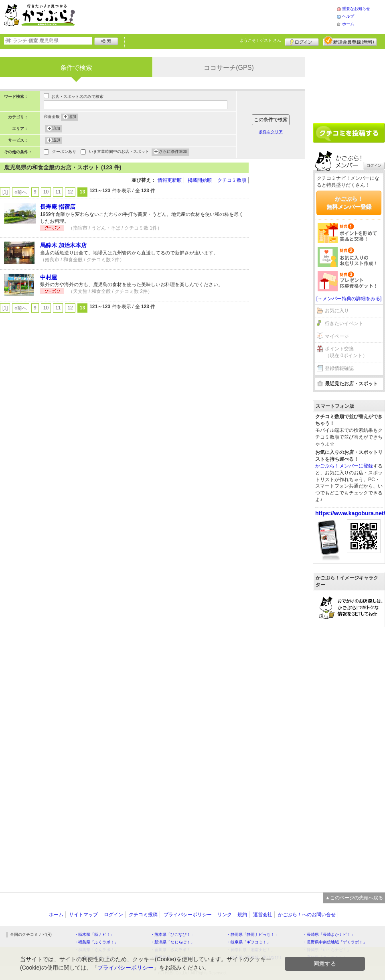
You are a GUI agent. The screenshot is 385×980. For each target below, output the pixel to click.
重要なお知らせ (356, 9)
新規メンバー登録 (350, 41)
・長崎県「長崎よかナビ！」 (329, 934)
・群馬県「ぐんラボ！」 (96, 950)
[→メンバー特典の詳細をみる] (349, 299)
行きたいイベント (344, 323)
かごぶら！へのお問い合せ (307, 915)
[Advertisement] (214, 16)
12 (70, 192)
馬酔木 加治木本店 (63, 245)
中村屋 (49, 277)
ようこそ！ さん (260, 40)
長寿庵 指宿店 (58, 207)
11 (58, 192)
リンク (225, 915)
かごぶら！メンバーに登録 (344, 466)
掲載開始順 (200, 180)
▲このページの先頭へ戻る (354, 898)
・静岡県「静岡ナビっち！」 (253, 934)
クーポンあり (64, 152)
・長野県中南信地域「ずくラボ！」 (335, 942)
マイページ (337, 336)
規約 (242, 915)
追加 (72, 117)
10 (46, 192)
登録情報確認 (339, 368)
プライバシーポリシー (188, 915)
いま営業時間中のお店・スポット (119, 152)
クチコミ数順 (232, 180)
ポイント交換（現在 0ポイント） (346, 352)
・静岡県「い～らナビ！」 (327, 950)
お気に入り (337, 311)
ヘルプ (348, 16)
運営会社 (263, 915)
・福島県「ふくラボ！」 (96, 942)
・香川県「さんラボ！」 (172, 950)
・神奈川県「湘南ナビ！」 (251, 950)
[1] (5, 192)
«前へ (21, 192)
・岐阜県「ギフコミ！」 (249, 942)
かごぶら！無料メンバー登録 (349, 203)
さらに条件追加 (173, 152)
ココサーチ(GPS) (229, 68)
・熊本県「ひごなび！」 (172, 934)
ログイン (302, 41)
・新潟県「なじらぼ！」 (172, 942)
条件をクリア (271, 132)
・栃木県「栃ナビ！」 (94, 934)
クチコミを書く (349, 133)
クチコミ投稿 (143, 915)
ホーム (348, 24)
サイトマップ (83, 915)
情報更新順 (170, 180)
